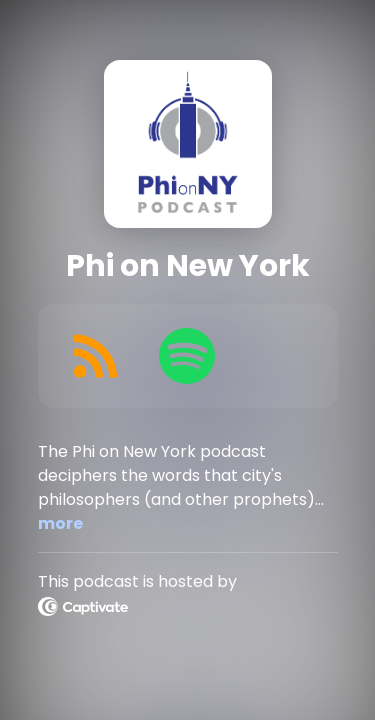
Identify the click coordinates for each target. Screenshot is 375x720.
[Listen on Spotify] (187, 356)
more (60, 523)
